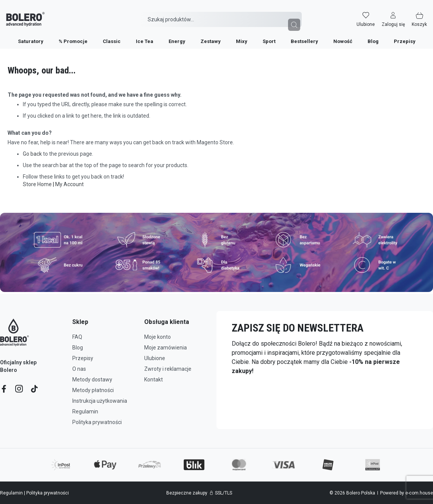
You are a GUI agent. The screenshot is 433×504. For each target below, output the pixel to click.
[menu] (217, 36)
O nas (79, 369)
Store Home (37, 184)
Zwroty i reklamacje (168, 369)
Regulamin (85, 411)
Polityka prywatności (97, 422)
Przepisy (83, 358)
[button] (399, 14)
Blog (78, 348)
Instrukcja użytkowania (100, 401)
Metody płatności (93, 390)
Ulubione (155, 358)
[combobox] (220, 14)
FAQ (77, 337)
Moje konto (158, 337)
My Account (69, 184)
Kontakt (154, 380)
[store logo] (19, 14)
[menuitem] (31, 36)
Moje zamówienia (166, 348)
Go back (32, 154)
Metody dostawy (92, 380)
